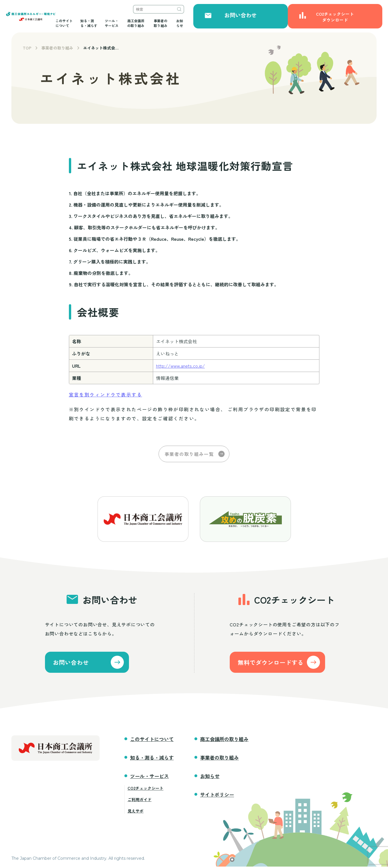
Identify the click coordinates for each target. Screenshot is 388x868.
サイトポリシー (217, 796)
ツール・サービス (184, 23)
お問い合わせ (323, 21)
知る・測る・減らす (148, 23)
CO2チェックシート (145, 789)
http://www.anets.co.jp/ (180, 366)
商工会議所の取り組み (222, 23)
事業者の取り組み (259, 23)
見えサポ (136, 812)
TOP (27, 48)
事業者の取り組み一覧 (189, 454)
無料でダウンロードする (280, 663)
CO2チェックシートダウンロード (363, 20)
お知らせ (287, 23)
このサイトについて (110, 23)
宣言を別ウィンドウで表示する (106, 394)
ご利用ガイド (139, 801)
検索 (289, 12)
